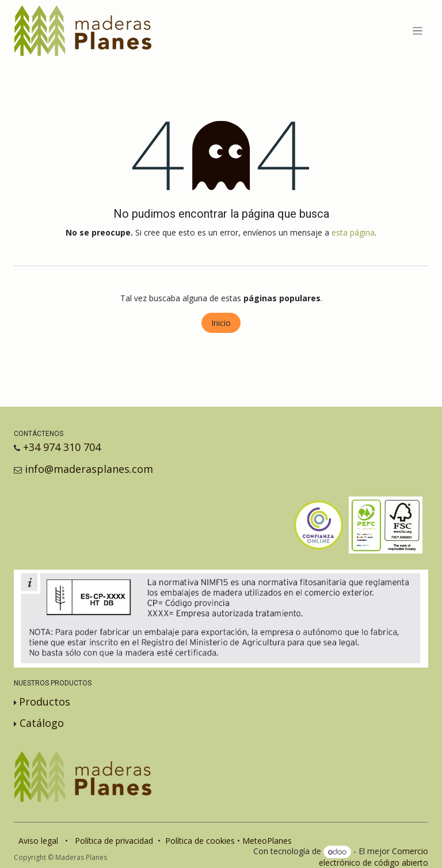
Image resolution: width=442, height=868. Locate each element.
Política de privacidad (114, 841)
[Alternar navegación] (418, 31)
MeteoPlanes (267, 841)
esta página (353, 232)
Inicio (221, 323)
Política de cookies (200, 841)
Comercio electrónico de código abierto (374, 857)
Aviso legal (38, 841)
